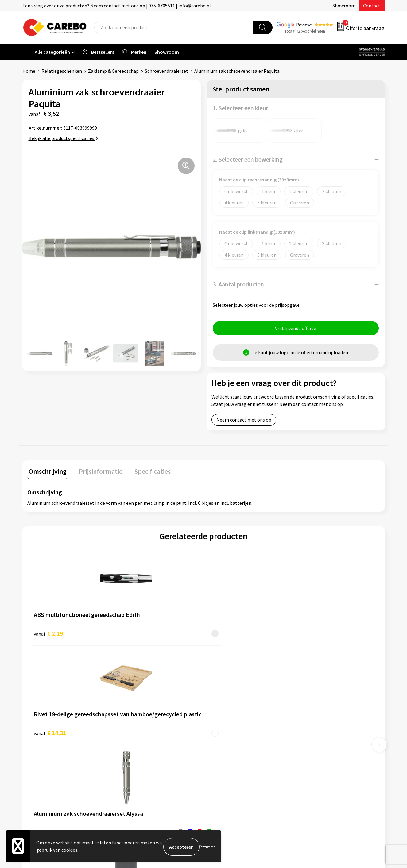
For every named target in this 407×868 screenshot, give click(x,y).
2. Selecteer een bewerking (248, 159)
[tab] (46, 473)
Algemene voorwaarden (146, 723)
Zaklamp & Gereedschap (113, 71)
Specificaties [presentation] (145, 471)
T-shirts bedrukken (231, 723)
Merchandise (224, 732)
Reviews (304, 25)
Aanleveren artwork (142, 704)
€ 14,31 (138, 633)
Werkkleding (314, 704)
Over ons (220, 704)
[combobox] (174, 27)
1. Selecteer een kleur (240, 108)
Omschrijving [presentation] (46, 471)
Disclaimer (132, 769)
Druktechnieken (138, 760)
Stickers (309, 751)
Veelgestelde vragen (143, 732)
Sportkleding (315, 723)
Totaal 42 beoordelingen (305, 31)
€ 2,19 (48, 633)
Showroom (344, 6)
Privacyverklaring (140, 751)
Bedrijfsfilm (224, 741)
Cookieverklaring (139, 741)
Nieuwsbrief (224, 751)
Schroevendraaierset (167, 71)
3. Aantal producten (238, 284)
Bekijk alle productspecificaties (63, 138)
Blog (216, 714)
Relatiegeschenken (62, 71)
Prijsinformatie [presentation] (96, 471)
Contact (372, 6)
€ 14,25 (314, 633)
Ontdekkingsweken (231, 695)
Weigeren (208, 847)
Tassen (308, 741)
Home (29, 71)
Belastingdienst (138, 695)
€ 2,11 (225, 633)
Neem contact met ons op (244, 421)
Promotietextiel (318, 695)
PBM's (307, 714)
